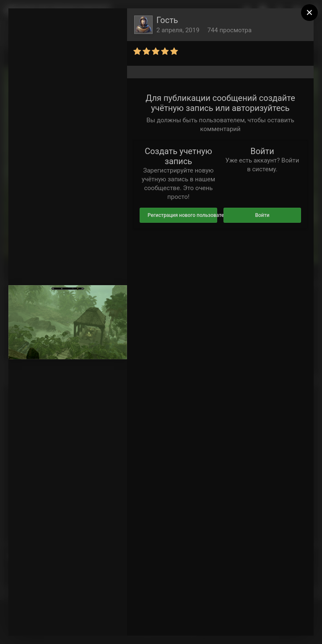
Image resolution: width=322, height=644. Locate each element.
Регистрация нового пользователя (182, 215)
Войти (262, 215)
